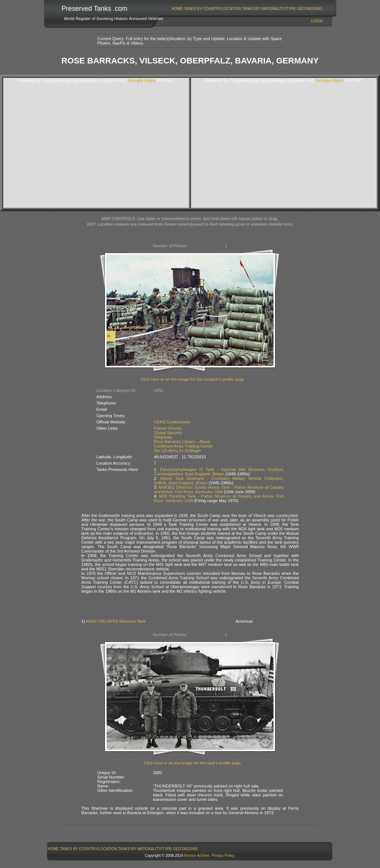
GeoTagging (309, 9)
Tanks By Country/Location (213, 9)
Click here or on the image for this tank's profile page (192, 763)
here (287, 224)
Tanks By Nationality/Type (269, 9)
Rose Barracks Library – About (182, 442)
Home (177, 9)
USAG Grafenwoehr (173, 422)
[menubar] (247, 9)
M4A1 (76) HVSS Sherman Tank (116, 621)
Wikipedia (163, 437)
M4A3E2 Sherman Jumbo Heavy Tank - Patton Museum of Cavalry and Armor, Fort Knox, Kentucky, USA (219, 489)
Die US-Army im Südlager (178, 451)
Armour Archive (197, 856)
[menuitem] (177, 9)
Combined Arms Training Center (184, 446)
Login (317, 21)
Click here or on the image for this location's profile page (193, 379)
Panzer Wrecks (168, 428)
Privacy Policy (223, 856)
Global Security (168, 433)
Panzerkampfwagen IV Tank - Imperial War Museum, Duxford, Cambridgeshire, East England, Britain (219, 472)
